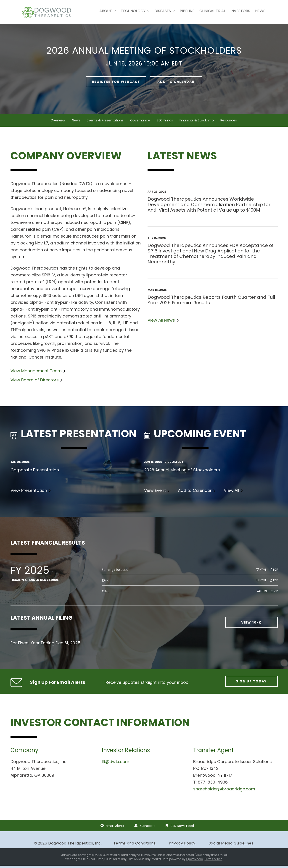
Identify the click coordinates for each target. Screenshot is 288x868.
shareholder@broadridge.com (224, 791)
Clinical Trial (212, 11)
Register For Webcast (116, 84)
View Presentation (29, 493)
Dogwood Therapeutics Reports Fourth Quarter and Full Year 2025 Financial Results (211, 302)
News (260, 11)
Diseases (165, 11)
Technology (135, 11)
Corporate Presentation (35, 472)
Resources (229, 123)
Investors (240, 11)
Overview (58, 123)
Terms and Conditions (135, 846)
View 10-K (251, 625)
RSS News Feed (182, 828)
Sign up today (251, 684)
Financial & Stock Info (197, 123)
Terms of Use (213, 861)
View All (231, 493)
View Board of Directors (35, 382)
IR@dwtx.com (116, 764)
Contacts (148, 828)
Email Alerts (115, 828)
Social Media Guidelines (231, 846)
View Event (155, 493)
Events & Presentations (105, 123)
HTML (261, 572)
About (108, 11)
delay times (211, 857)
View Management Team (36, 373)
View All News (161, 322)
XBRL (105, 594)
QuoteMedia (111, 857)
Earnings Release (115, 572)
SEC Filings (165, 123)
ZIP (274, 594)
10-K (105, 583)
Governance (140, 123)
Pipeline (187, 11)
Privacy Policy (182, 846)
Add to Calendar (176, 84)
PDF (274, 572)
